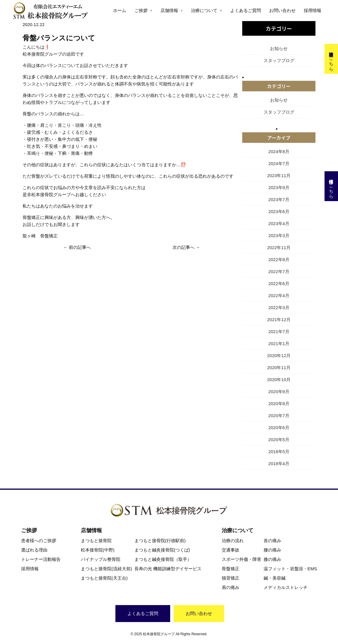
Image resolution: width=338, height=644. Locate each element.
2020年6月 (279, 428)
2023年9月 (279, 187)
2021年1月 (279, 344)
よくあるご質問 (246, 10)
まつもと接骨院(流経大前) (106, 569)
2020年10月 (279, 380)
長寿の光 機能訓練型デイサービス (168, 569)
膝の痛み (272, 559)
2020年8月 (279, 404)
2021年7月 (279, 332)
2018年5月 (279, 452)
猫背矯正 (231, 578)
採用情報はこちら (331, 186)
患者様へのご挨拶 (39, 541)
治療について (204, 10)
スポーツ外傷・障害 (241, 559)
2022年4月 (279, 296)
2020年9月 (279, 392)
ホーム (120, 10)
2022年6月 (279, 284)
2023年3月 (279, 235)
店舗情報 (169, 10)
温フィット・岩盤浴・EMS (290, 569)
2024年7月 (279, 163)
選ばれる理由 (34, 550)
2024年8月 (279, 151)
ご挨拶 (141, 10)
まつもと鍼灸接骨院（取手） (163, 559)
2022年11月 (279, 248)
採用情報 (313, 10)
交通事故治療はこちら (331, 59)
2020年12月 (279, 356)
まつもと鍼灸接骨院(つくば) (162, 550)
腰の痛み (272, 550)
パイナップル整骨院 (101, 559)
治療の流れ (233, 541)
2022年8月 (279, 260)
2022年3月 (279, 308)
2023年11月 (279, 175)
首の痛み (272, 541)
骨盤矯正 (231, 569)
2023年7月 (279, 199)
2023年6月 (279, 211)
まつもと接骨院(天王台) (104, 578)
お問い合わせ (282, 10)
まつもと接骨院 (96, 541)
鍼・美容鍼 (275, 578)
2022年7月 (279, 272)
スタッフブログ (279, 60)
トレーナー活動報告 (41, 559)
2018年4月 (279, 464)
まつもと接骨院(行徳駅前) (160, 541)
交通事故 (231, 550)
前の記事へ (80, 247)
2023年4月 (279, 223)
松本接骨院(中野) (98, 550)
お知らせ (279, 48)
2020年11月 (279, 368)
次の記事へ (183, 247)
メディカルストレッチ (286, 587)
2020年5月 (279, 440)
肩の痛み (231, 587)
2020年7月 (279, 416)
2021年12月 (279, 320)
